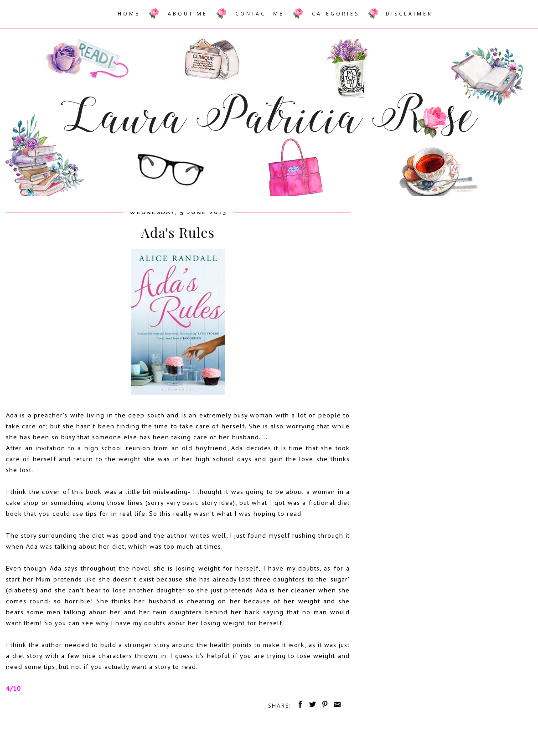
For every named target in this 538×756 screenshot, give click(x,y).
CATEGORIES (336, 14)
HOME (129, 14)
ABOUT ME (188, 14)
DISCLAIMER (409, 14)
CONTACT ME (260, 14)
